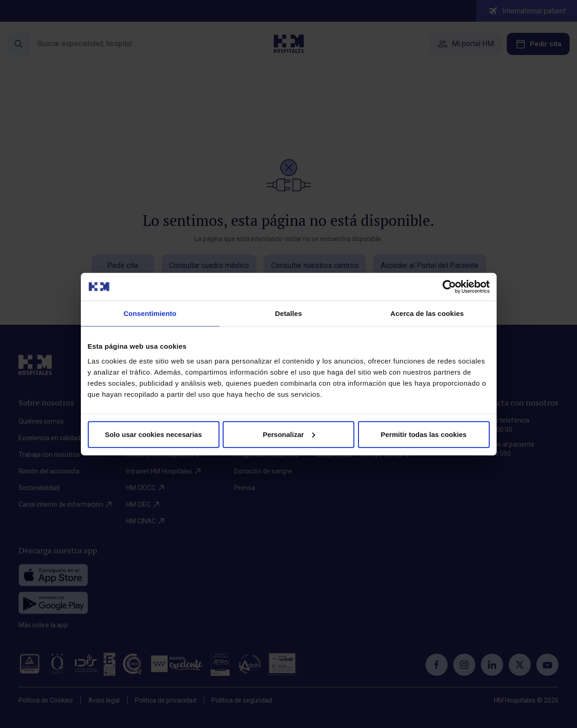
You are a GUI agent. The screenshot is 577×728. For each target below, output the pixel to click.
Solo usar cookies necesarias (153, 434)
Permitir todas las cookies (424, 434)
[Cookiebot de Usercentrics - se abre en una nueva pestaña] (449, 287)
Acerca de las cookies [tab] (427, 313)
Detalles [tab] (288, 313)
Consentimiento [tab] (150, 313)
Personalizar (289, 434)
